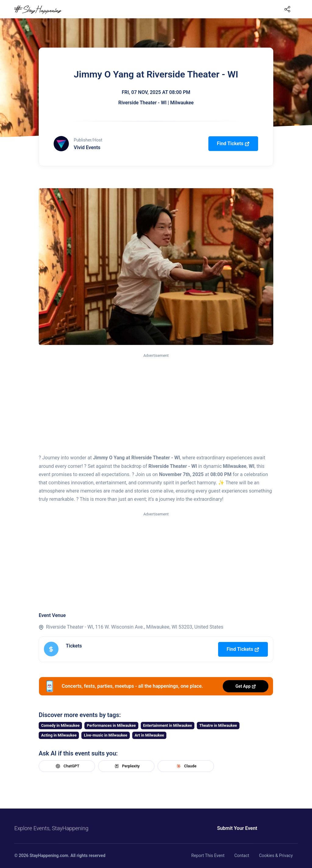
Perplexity (126, 766)
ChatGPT (67, 766)
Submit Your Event (235, 828)
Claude (186, 766)
